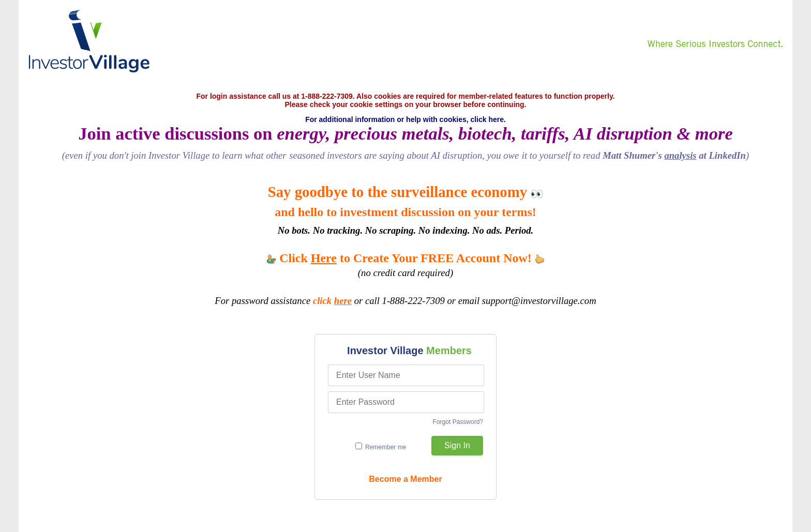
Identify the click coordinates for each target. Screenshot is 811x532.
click (332, 301)
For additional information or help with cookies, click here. (405, 119)
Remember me (381, 447)
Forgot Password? (458, 422)
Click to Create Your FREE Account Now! (405, 258)
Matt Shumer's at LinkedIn (674, 155)
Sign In (457, 445)
